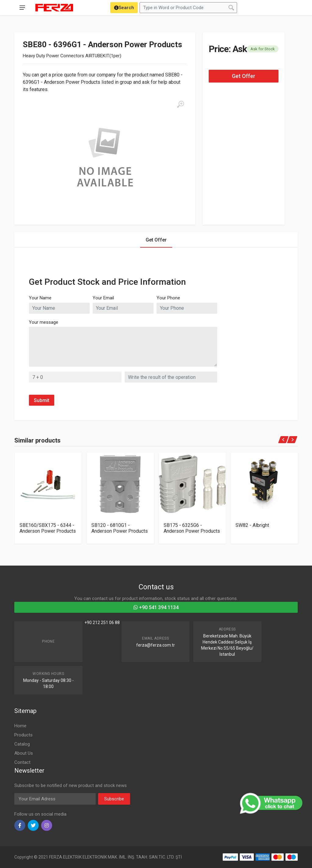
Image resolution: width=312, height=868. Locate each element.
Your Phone (168, 298)
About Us (24, 753)
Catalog (22, 744)
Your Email (103, 298)
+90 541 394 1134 (156, 607)
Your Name (40, 298)
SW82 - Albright (252, 525)
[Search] (124, 8)
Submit (42, 400)
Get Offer (244, 76)
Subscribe (114, 799)
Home (20, 726)
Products (23, 735)
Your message (44, 322)
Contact (22, 762)
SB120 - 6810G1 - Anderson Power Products (120, 528)
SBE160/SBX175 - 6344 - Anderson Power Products (48, 528)
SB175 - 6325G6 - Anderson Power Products (192, 528)
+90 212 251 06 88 (102, 623)
